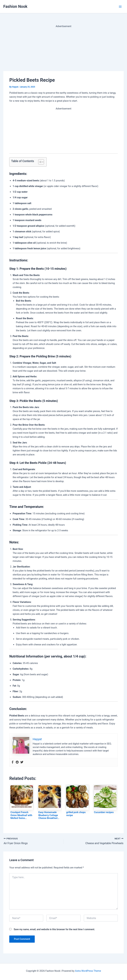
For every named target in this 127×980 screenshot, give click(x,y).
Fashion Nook (15, 6)
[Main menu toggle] (120, 7)
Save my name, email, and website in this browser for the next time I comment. (54, 929)
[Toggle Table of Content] (39, 162)
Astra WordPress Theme (88, 971)
